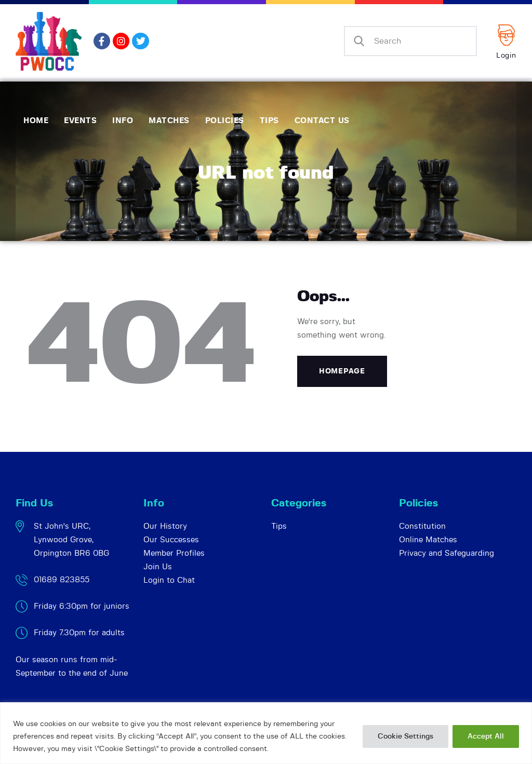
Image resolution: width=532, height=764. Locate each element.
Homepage (342, 371)
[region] (266, 733)
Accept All (486, 736)
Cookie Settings (405, 736)
